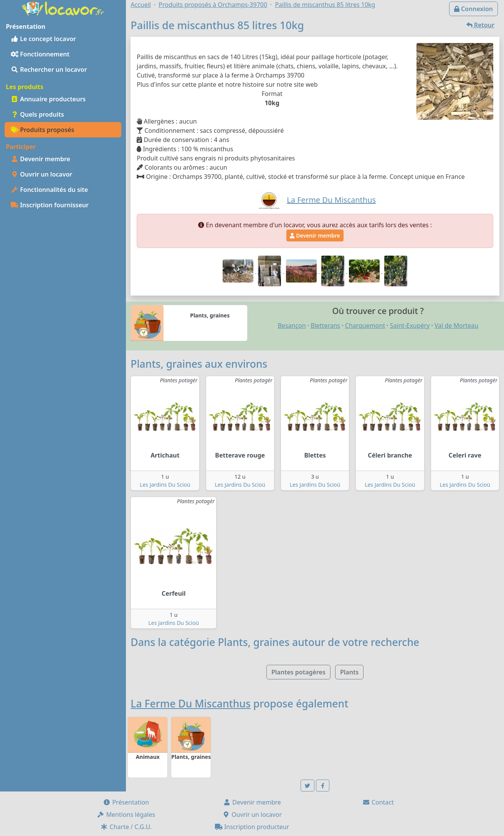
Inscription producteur (252, 827)
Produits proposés (42, 130)
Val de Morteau (456, 325)
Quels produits (37, 114)
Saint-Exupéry (410, 325)
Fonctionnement (40, 54)
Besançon (292, 325)
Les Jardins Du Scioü (165, 485)
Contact (378, 802)
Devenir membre (40, 159)
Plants (349, 672)
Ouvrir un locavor (41, 174)
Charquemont (365, 325)
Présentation (126, 802)
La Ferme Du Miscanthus (191, 704)
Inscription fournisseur (50, 205)
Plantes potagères (298, 672)
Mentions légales (126, 815)
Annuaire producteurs (48, 99)
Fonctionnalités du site (49, 190)
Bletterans (325, 325)
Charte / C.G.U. (126, 827)
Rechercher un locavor (49, 69)
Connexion (473, 9)
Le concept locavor (43, 39)
